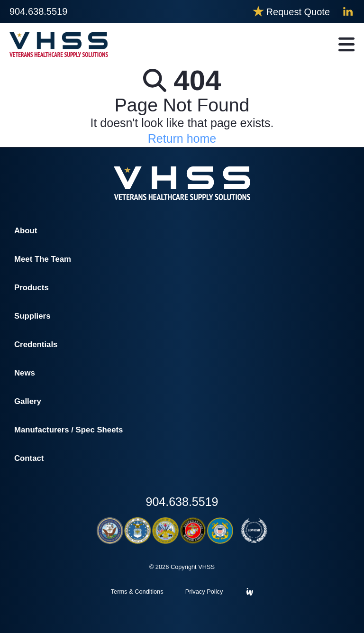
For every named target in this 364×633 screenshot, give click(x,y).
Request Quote (298, 12)
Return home (182, 138)
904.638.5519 (38, 11)
